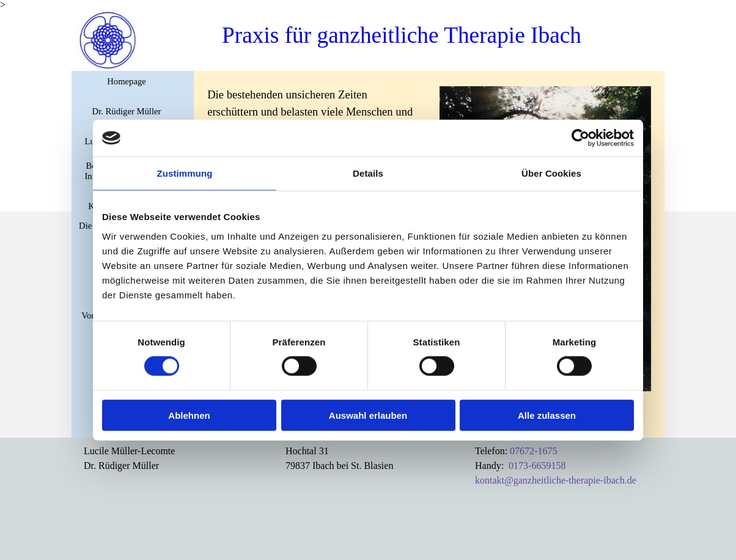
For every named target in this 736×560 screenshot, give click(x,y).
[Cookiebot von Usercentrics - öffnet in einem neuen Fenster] (580, 138)
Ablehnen (189, 415)
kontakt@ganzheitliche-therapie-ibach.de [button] (556, 480)
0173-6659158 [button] (537, 466)
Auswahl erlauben (368, 415)
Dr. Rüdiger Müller (127, 111)
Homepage (126, 81)
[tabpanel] (139, 459)
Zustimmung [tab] (185, 173)
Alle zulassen (547, 415)
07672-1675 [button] (533, 451)
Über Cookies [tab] (551, 173)
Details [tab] (368, 173)
